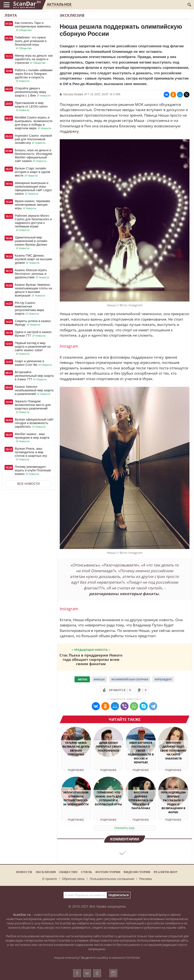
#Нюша (99, 679)
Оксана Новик (73, 94)
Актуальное (59, 4)
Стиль (86, 872)
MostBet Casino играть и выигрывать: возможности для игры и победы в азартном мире (34, 123)
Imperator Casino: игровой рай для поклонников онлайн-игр (33, 139)
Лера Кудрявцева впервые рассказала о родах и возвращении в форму (173, 802)
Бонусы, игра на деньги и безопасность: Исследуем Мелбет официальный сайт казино (33, 156)
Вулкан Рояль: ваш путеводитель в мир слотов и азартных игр (31, 454)
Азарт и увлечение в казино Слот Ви (34, 363)
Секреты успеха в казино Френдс (33, 323)
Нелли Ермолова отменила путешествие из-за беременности (76, 798)
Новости (24, 872)
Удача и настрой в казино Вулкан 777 (33, 334)
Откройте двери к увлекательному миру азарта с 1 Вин (33, 92)
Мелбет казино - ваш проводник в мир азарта (32, 438)
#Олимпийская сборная (130, 679)
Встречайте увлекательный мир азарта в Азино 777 (34, 376)
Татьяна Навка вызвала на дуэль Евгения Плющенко (76, 749)
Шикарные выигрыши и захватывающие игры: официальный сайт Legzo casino (33, 188)
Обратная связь (73, 879)
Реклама (145, 879)
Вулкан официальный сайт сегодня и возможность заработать (34, 423)
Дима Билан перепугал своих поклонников (108, 747)
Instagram (69, 346)
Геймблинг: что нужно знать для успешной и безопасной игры (31, 43)
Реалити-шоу (166, 872)
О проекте (50, 879)
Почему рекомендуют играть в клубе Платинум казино (33, 470)
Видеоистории (137, 872)
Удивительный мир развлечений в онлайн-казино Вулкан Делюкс (31, 243)
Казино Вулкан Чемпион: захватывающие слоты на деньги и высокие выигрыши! (33, 290)
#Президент (163, 679)
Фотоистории (108, 872)
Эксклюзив (72, 15)
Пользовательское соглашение (112, 879)
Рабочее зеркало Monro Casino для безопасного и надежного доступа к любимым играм (33, 223)
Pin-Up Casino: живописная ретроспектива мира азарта (30, 308)
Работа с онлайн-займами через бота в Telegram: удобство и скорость (34, 76)
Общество (68, 872)
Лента (11, 15)
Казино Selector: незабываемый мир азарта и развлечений (34, 390)
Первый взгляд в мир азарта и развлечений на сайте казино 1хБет (33, 348)
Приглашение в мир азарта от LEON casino (31, 107)
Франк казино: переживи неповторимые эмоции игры (32, 205)
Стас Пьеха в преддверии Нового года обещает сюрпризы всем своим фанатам (91, 659)
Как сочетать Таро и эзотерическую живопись (33, 27)
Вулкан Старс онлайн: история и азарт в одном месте (32, 172)
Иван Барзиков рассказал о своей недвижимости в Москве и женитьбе (141, 753)
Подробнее (76, 770)
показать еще (125, 828)
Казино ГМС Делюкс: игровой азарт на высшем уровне (33, 259)
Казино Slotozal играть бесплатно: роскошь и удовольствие (32, 274)
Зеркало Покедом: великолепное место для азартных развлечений (33, 407)
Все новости (28, 484)
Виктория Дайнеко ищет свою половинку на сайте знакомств (173, 751)
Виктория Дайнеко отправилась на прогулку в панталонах (141, 800)
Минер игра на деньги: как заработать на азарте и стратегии (34, 59)
